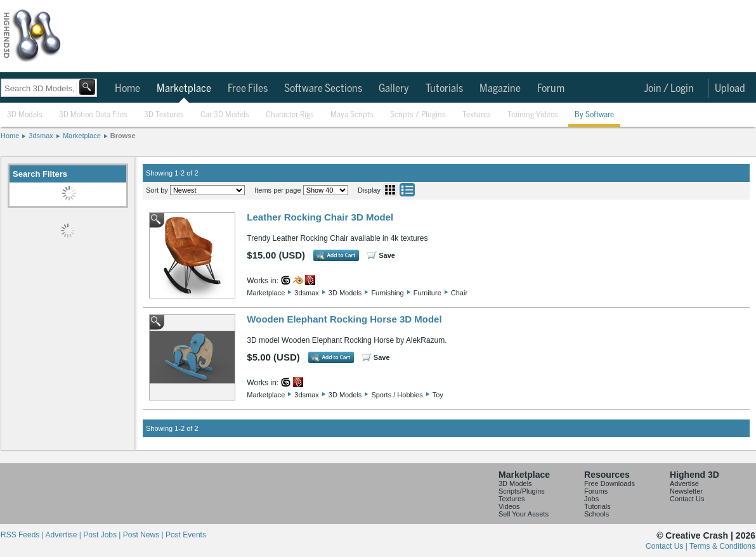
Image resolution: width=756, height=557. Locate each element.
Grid (390, 190)
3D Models (25, 115)
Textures (477, 115)
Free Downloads (609, 483)
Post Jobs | (103, 535)
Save (387, 255)
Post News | (144, 535)
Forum (551, 89)
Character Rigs (290, 115)
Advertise (684, 483)
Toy (438, 395)
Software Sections (323, 89)
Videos (509, 506)
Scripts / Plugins (418, 115)
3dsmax (41, 136)
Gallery (394, 89)
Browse (123, 136)
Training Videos (533, 115)
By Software (594, 115)
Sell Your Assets (524, 514)
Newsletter (686, 491)
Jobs (591, 499)
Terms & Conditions (722, 546)
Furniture (427, 293)
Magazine (500, 89)
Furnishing (387, 293)
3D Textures (164, 115)
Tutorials (444, 89)
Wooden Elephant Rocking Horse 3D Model (344, 319)
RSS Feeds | (23, 535)
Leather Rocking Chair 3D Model (320, 217)
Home (127, 89)
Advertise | (64, 535)
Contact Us (687, 499)
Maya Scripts (352, 115)
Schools (596, 514)
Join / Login (669, 89)
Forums (596, 491)
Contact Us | (668, 546)
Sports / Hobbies (397, 395)
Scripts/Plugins (522, 491)
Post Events (186, 535)
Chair (459, 293)
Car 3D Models (225, 115)
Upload (730, 89)
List (407, 190)
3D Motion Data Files (93, 115)
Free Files (248, 89)
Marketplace (184, 89)
